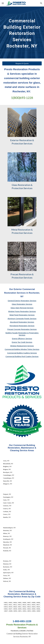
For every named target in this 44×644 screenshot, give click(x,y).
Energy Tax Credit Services (22, 342)
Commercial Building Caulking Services (22, 353)
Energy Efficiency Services (22, 339)
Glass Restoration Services (22, 304)
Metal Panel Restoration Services (22, 315)
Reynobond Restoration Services (22, 326)
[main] (22, 33)
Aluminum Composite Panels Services (22, 319)
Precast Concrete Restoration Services (22, 329)
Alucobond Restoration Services (22, 322)
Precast (15, 274)
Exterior (15, 140)
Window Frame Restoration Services (22, 311)
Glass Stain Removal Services (22, 308)
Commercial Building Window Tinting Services (22, 349)
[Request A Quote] (22, 63)
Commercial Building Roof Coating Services (22, 357)
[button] (3, 3)
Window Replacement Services (22, 346)
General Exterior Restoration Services (22, 301)
